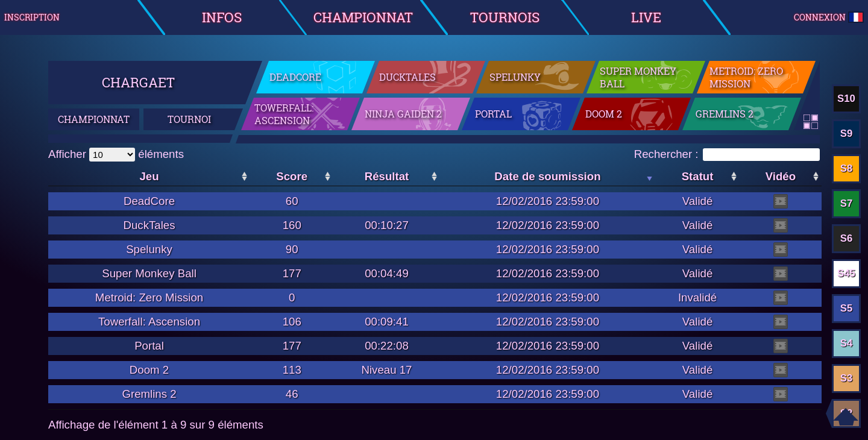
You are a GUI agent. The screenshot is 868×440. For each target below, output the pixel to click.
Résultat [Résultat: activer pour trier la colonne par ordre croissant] (387, 176)
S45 (846, 273)
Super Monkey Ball (638, 77)
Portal (493, 114)
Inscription (32, 17)
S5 (847, 308)
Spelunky (515, 77)
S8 (847, 168)
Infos (222, 17)
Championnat (363, 17)
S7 (847, 203)
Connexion (829, 17)
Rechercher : (727, 154)
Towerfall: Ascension (284, 114)
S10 (846, 99)
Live (646, 17)
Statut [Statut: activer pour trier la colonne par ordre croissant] (698, 176)
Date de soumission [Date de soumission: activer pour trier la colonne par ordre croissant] (547, 176)
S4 (847, 343)
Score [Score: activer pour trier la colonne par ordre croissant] (292, 176)
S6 (847, 238)
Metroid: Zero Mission (746, 77)
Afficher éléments (116, 154)
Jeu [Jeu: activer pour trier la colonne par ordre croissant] (149, 176)
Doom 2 (604, 114)
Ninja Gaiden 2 (403, 114)
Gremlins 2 (725, 114)
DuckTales (407, 77)
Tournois (505, 17)
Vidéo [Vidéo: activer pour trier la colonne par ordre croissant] (781, 176)
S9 (847, 134)
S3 (847, 378)
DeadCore (295, 77)
